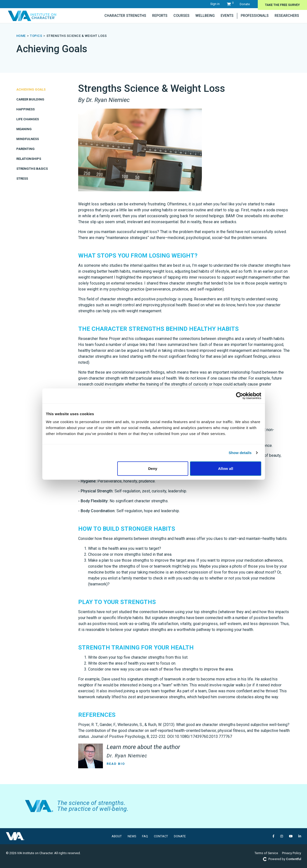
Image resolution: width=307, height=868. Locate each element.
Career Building (30, 99)
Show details (240, 453)
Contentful (294, 859)
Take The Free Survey (282, 5)
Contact (161, 836)
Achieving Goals (31, 89)
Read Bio (116, 764)
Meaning (24, 129)
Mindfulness (28, 139)
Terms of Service (266, 853)
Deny (153, 468)
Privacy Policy (292, 853)
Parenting (25, 149)
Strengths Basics (32, 169)
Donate (245, 4)
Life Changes (28, 119)
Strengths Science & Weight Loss (77, 36)
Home (21, 36)
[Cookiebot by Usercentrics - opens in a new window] (240, 396)
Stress (22, 179)
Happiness (25, 109)
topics (36, 36)
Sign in (215, 4)
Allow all (226, 468)
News (132, 836)
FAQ (145, 836)
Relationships (29, 159)
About (117, 836)
